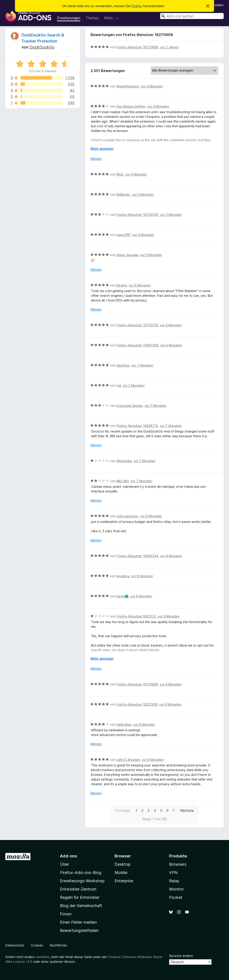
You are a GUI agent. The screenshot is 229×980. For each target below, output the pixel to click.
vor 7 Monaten (142, 365)
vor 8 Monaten (151, 516)
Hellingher (124, 724)
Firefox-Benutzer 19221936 (137, 704)
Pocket (176, 897)
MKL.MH (123, 481)
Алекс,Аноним (127, 255)
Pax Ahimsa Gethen (131, 106)
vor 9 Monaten (141, 596)
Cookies (37, 945)
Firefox (137, 6)
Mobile (121, 873)
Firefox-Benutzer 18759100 (137, 215)
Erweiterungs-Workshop (82, 881)
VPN (173, 873)
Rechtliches (58, 945)
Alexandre (124, 461)
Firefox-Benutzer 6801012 (136, 616)
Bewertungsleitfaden (79, 930)
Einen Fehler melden (78, 922)
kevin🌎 (122, 596)
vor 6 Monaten (140, 285)
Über (65, 864)
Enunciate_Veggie (130, 406)
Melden (96, 159)
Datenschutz (15, 945)
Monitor (176, 889)
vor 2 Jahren (169, 47)
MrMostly (123, 194)
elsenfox (123, 365)
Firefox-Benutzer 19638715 (137, 426)
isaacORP (123, 235)
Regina (122, 285)
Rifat (120, 174)
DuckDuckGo (42, 47)
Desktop (122, 864)
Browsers (178, 864)
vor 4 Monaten (152, 86)
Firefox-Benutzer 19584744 (137, 556)
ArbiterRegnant (128, 86)
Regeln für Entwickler (80, 897)
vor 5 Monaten (143, 194)
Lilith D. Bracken (128, 760)
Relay (174, 881)
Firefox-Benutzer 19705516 (137, 325)
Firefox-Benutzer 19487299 (137, 345)
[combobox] (192, 16)
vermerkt (42, 957)
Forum (66, 914)
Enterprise (124, 881)
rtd (119, 385)
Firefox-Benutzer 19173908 (137, 684)
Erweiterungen (69, 18)
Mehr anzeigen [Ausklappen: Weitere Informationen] (102, 149)
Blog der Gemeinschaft (81, 906)
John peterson (127, 516)
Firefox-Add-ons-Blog (81, 873)
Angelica (123, 576)
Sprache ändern (181, 956)
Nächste (187, 810)
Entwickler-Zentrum (78, 889)
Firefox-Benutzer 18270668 (137, 47)
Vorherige (123, 810)
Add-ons (69, 856)
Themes (92, 18)
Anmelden (216, 5)
